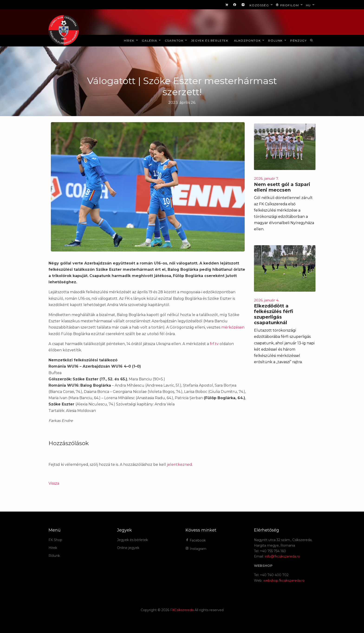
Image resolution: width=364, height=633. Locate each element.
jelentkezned (179, 465)
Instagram (196, 549)
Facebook (196, 540)
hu (311, 5)
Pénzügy (298, 41)
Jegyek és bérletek (210, 41)
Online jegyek (128, 548)
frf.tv (214, 344)
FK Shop (55, 540)
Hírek (131, 41)
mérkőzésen (233, 327)
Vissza (54, 483)
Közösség (262, 5)
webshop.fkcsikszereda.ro (284, 581)
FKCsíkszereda (182, 610)
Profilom (290, 5)
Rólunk (278, 41)
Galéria (152, 41)
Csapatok (176, 41)
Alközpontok (250, 41)
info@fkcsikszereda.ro (282, 556)
